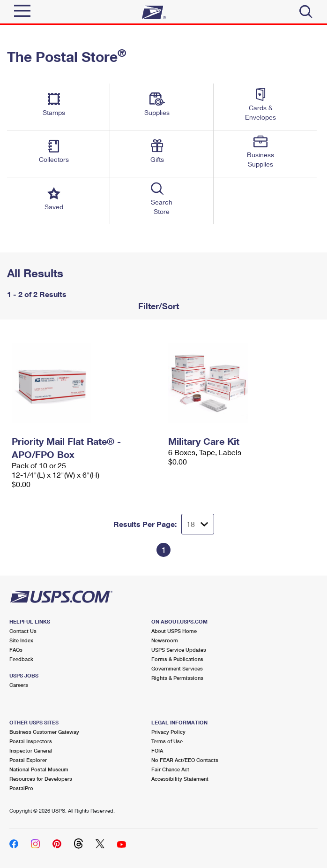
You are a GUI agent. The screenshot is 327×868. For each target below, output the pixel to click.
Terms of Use (167, 741)
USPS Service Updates (179, 650)
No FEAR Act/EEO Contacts (185, 760)
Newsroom (165, 640)
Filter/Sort (157, 306)
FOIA (157, 750)
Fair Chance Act (170, 769)
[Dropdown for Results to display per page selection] (198, 524)
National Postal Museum (39, 769)
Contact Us (23, 631)
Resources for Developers (41, 779)
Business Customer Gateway (44, 732)
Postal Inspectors (31, 741)
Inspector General (31, 750)
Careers (19, 685)
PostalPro (21, 788)
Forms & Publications (177, 659)
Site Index (21, 640)
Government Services (177, 668)
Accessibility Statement (180, 779)
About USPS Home (174, 631)
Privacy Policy (168, 732)
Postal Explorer (28, 760)
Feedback (21, 659)
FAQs (16, 650)
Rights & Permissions (177, 678)
